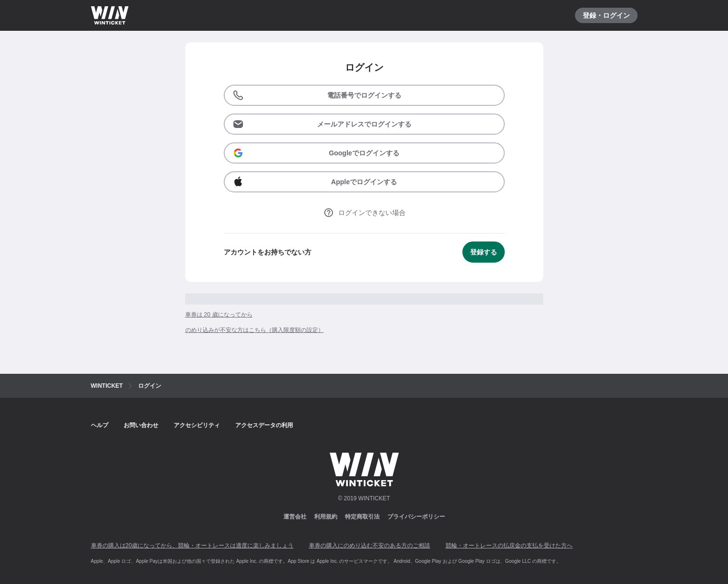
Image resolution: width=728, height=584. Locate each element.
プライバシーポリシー (416, 517)
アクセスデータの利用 (264, 425)
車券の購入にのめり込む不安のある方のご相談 (370, 546)
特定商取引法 (362, 517)
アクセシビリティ (197, 425)
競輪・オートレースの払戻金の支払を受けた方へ (509, 546)
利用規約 (326, 517)
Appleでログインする (315, 182)
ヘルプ (100, 425)
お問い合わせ (141, 425)
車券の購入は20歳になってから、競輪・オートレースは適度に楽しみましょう (192, 546)
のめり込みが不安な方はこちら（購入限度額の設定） (255, 330)
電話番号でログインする (317, 95)
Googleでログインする (316, 153)
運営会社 (295, 517)
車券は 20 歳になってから (219, 315)
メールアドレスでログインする (322, 124)
